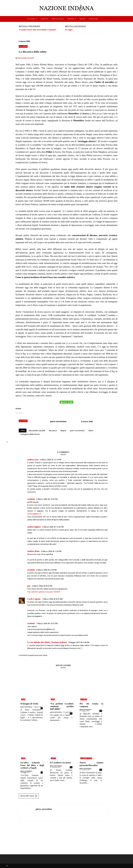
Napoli (63, 430)
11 (71, 713)
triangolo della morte (30, 434)
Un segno (69, 30)
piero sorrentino (58, 421)
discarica (53, 430)
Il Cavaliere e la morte (61, 763)
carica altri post (29, 796)
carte (53, 758)
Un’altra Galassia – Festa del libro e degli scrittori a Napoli (32, 765)
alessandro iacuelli (37, 430)
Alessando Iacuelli (26, 58)
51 (71, 767)
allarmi (23, 46)
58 (101, 770)
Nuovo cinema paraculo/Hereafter (91, 764)
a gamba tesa (86, 758)
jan (29, 586)
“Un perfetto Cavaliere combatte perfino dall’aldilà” (62, 706)
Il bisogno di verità (29, 704)
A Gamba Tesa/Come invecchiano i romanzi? (37, 30)
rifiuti (91, 430)
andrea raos (33, 460)
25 (101, 711)
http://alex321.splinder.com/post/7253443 (44, 592)
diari (23, 699)
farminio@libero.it (34, 514)
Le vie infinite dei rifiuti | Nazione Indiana (47, 642)
